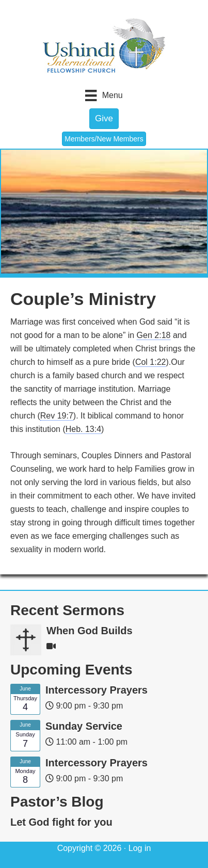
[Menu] (104, 95)
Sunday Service (84, 726)
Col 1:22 (151, 362)
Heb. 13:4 (83, 429)
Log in (140, 848)
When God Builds (90, 631)
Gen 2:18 (154, 335)
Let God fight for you (61, 822)
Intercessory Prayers (97, 690)
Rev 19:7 (57, 416)
